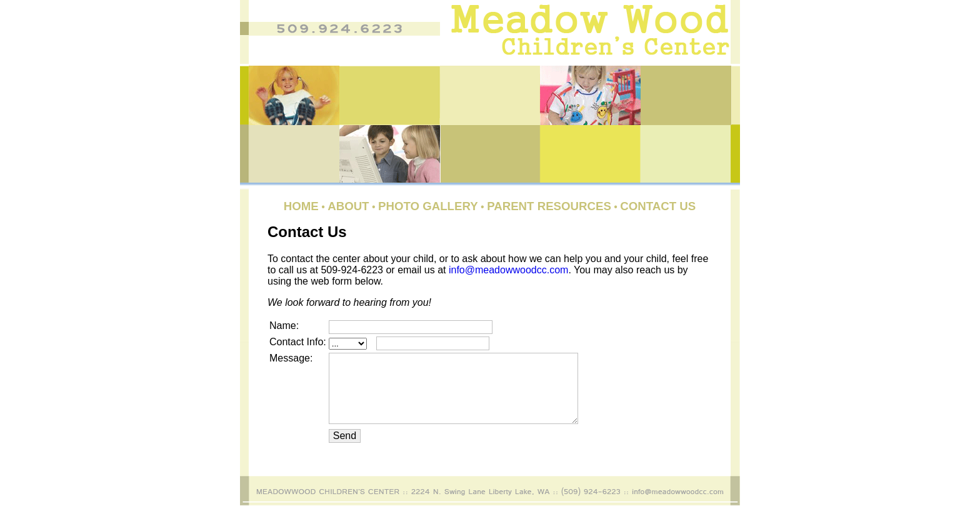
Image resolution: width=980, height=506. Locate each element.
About (348, 206)
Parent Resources (549, 206)
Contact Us (658, 206)
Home (301, 206)
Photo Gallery (428, 206)
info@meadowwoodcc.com (508, 270)
